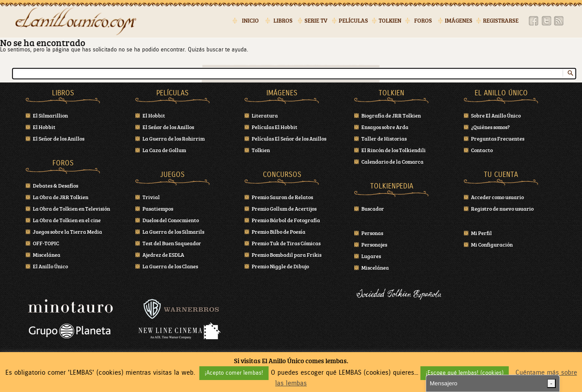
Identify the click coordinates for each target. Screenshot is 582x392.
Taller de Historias (384, 138)
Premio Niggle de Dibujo (280, 266)
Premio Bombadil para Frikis (287, 255)
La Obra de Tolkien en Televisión (71, 208)
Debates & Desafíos (55, 185)
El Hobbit (44, 127)
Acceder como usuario (497, 197)
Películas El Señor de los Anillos (289, 138)
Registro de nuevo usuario (502, 208)
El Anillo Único (50, 266)
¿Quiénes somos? (490, 127)
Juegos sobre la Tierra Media (67, 231)
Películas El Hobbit (275, 127)
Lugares (371, 256)
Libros (283, 21)
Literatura (265, 115)
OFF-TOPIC (46, 243)
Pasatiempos (158, 208)
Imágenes (459, 21)
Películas (353, 21)
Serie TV (316, 21)
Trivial (151, 197)
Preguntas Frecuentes (498, 138)
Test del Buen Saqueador (172, 243)
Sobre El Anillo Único (496, 115)
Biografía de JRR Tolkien (391, 115)
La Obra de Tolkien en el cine (67, 220)
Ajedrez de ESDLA (163, 255)
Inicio (250, 21)
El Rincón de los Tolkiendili (394, 150)
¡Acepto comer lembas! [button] (234, 373)
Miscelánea (47, 255)
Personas (372, 233)
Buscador (373, 208)
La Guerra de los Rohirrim (174, 138)
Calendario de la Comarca (392, 161)
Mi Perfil (481, 233)
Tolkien (390, 21)
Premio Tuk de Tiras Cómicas (286, 243)
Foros (423, 21)
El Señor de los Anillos (59, 138)
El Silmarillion (50, 115)
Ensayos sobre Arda (385, 127)
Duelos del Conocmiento (171, 220)
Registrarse (501, 21)
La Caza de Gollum (164, 150)
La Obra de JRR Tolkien (61, 197)
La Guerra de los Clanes (170, 266)
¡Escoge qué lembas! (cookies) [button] (465, 373)
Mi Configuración (492, 244)
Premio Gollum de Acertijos (284, 208)
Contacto (482, 150)
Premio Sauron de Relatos (282, 197)
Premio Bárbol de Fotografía (286, 220)
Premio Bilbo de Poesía (279, 231)
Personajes (374, 244)
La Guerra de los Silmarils (173, 231)
